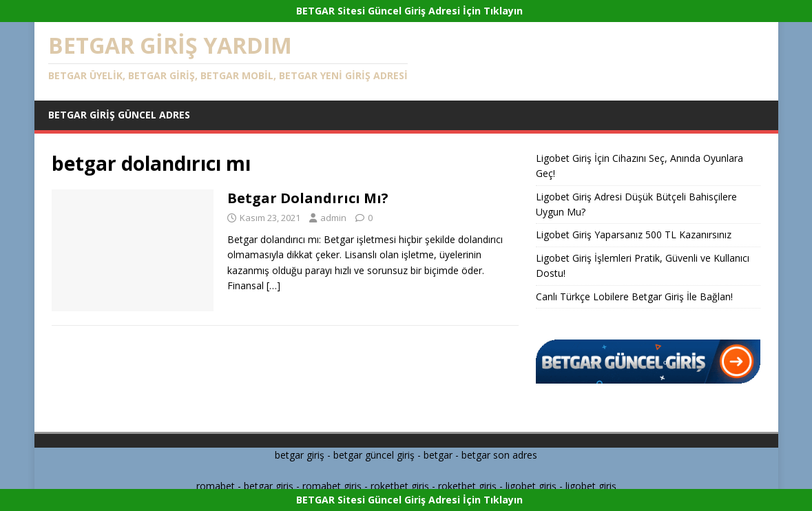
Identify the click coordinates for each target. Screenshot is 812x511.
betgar (438, 455)
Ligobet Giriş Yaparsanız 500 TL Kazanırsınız (634, 234)
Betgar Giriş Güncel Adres (119, 115)
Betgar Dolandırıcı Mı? (308, 198)
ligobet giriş (531, 486)
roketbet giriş (400, 486)
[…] (273, 285)
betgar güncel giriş (374, 455)
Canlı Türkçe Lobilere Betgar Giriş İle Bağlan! (634, 296)
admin (333, 218)
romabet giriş (332, 486)
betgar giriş (300, 455)
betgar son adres (499, 455)
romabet (216, 486)
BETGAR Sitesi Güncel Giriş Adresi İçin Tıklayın (409, 11)
